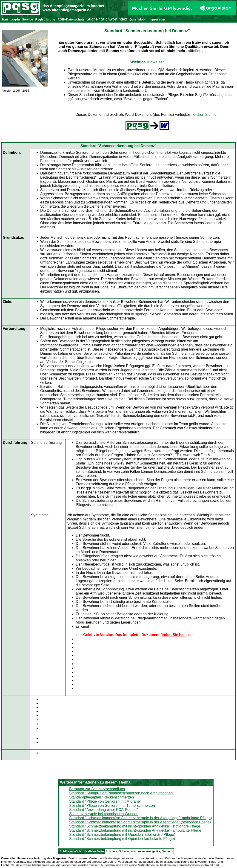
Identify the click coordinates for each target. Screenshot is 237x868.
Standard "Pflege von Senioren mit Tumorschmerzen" (113, 806)
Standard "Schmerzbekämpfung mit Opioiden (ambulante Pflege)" (123, 839)
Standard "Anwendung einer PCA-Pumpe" (104, 810)
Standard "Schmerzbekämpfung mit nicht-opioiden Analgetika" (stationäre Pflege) (135, 826)
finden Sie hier (173, 635)
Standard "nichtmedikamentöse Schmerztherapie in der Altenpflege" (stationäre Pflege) (140, 822)
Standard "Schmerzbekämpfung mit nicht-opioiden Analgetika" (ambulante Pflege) (136, 830)
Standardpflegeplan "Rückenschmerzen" (102, 797)
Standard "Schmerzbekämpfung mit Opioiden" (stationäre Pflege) (122, 835)
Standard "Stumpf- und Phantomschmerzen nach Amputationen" (122, 793)
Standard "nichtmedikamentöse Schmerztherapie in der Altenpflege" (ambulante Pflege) (141, 818)
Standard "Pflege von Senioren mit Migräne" (105, 801)
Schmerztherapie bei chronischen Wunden (104, 814)
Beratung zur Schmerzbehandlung (97, 789)
